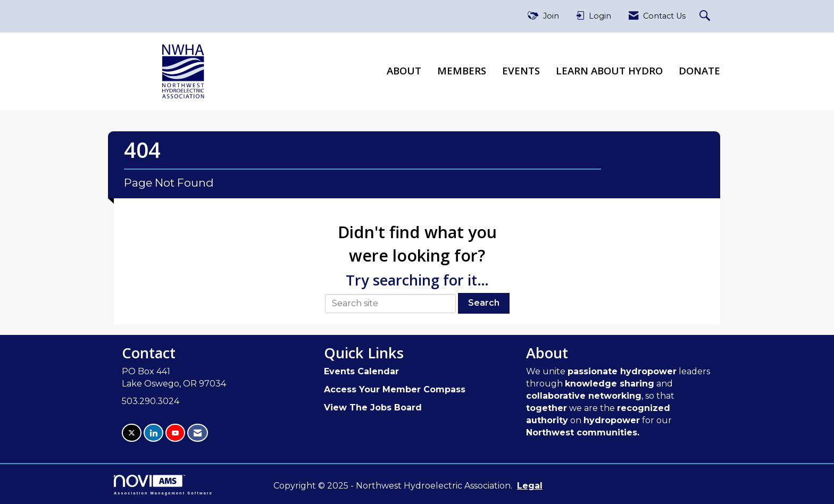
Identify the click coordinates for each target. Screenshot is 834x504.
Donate (699, 70)
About (404, 70)
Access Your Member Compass (395, 389)
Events (521, 70)
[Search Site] (706, 16)
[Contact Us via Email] (198, 433)
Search (484, 303)
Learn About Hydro (609, 70)
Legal (530, 486)
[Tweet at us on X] (132, 433)
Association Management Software (163, 485)
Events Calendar (361, 371)
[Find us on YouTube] (175, 433)
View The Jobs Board (373, 408)
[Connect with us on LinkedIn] (153, 433)
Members (462, 70)
